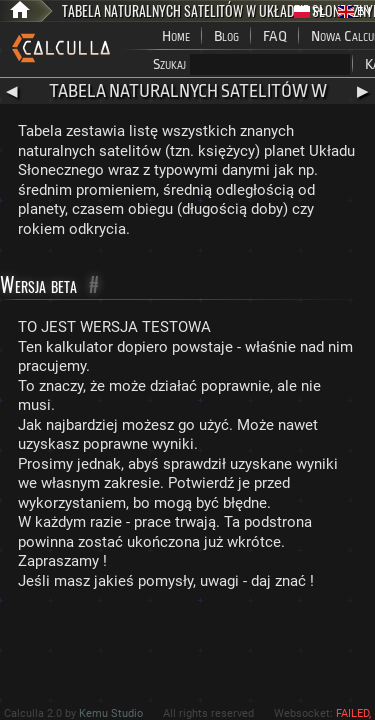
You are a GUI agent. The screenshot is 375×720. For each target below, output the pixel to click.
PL (310, 11)
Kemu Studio (111, 713)
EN (354, 11)
